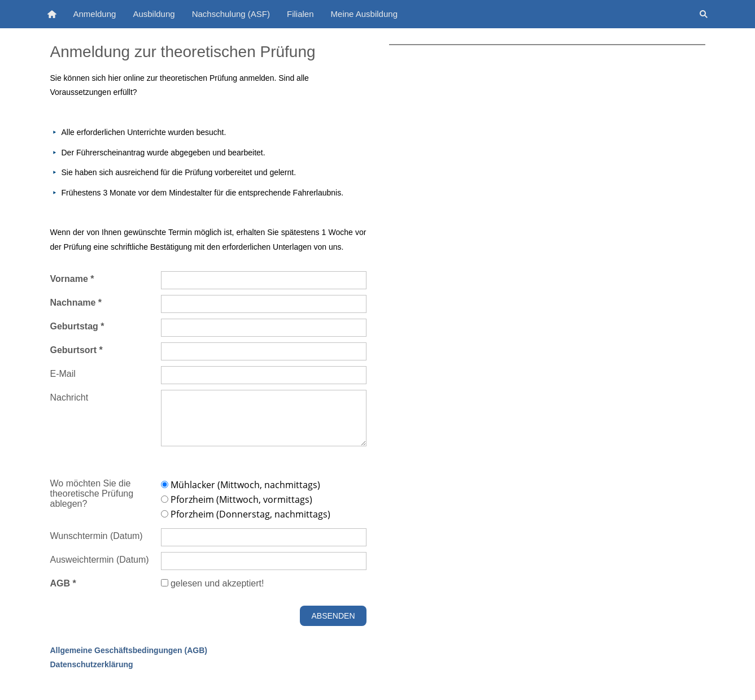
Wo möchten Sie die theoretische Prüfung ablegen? (92, 494)
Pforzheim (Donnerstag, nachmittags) (246, 514)
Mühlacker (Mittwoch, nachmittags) (241, 485)
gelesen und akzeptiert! (213, 583)
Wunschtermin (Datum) (97, 536)
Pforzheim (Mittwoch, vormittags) (237, 499)
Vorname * (72, 279)
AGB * (63, 583)
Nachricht (69, 397)
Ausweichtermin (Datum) (100, 560)
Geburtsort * (77, 350)
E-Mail (63, 374)
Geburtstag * (77, 326)
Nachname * (76, 303)
